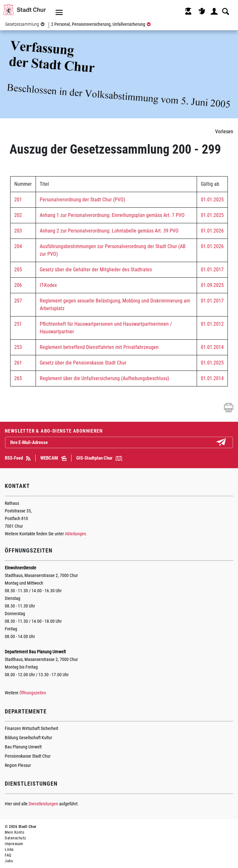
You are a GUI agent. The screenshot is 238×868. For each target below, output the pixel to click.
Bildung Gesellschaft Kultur (28, 738)
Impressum (14, 844)
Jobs (9, 861)
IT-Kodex (48, 285)
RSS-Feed (18, 458)
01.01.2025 (212, 200)
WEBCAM (53, 458)
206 (18, 285)
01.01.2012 (212, 324)
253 (18, 347)
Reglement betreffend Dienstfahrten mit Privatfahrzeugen (99, 347)
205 (18, 270)
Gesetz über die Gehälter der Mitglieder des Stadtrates (96, 270)
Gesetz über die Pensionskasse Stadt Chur (83, 363)
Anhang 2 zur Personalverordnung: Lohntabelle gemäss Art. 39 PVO (109, 231)
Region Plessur (18, 765)
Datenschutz (15, 838)
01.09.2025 (212, 285)
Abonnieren (226, 443)
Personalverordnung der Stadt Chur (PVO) (82, 200)
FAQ (8, 855)
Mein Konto (14, 832)
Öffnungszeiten (33, 693)
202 (18, 215)
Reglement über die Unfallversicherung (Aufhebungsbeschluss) (104, 378)
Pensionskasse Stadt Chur (28, 756)
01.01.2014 (212, 347)
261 (18, 363)
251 (18, 324)
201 (18, 200)
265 (18, 378)
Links (9, 850)
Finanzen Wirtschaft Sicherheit (31, 728)
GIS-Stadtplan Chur (99, 458)
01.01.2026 (212, 231)
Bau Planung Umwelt (23, 747)
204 (18, 246)
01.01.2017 (212, 270)
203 (18, 231)
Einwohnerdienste (20, 568)
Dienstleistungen (43, 804)
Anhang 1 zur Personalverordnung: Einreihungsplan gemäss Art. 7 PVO (112, 215)
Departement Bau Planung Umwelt (35, 652)
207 (18, 301)
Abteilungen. (76, 534)
